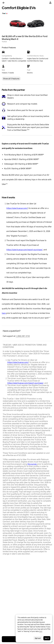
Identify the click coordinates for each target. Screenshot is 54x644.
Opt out (38, 638)
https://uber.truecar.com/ (17, 208)
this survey (32, 464)
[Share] (50, 3)
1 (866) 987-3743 (23, 336)
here (4, 313)
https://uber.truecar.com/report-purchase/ (24, 250)
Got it (47, 638)
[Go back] (4, 3)
